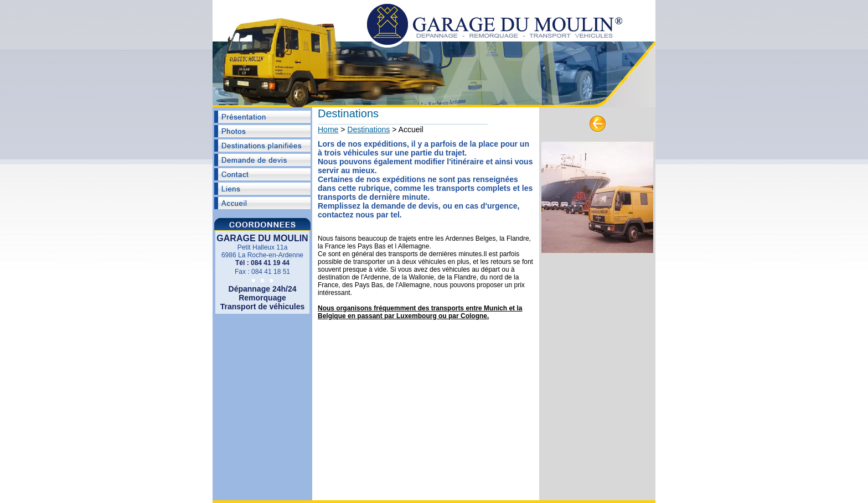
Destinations (368, 129)
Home (328, 129)
